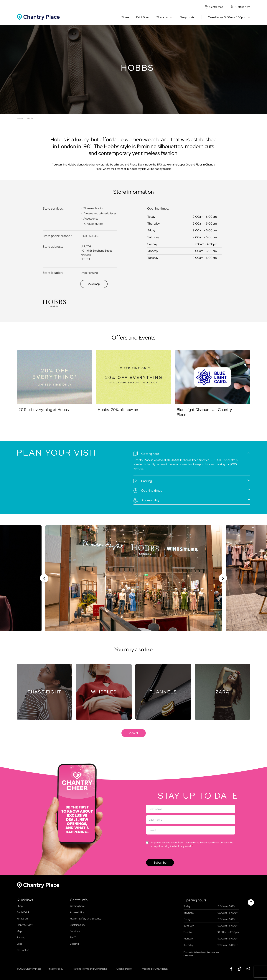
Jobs (19, 944)
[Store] (44, 692)
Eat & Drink (143, 17)
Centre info (79, 900)
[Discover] (94, 284)
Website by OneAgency (155, 969)
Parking (21, 937)
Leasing (74, 944)
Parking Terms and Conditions (90, 969)
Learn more (188, 955)
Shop (20, 906)
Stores (125, 17)
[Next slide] (223, 578)
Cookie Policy (124, 969)
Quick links (25, 900)
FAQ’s (73, 937)
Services (75, 931)
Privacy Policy (55, 969)
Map (19, 931)
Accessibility (77, 912)
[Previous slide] (44, 578)
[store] (134, 733)
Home (20, 118)
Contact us (23, 950)
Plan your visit (188, 17)
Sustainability (77, 925)
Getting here (77, 906)
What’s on (162, 17)
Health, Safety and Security (85, 919)
